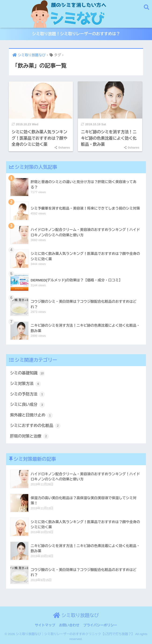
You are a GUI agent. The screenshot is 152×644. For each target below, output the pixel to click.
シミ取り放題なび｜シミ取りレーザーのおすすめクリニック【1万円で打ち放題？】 (75, 634)
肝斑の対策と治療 (29, 436)
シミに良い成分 (27, 405)
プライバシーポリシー (100, 625)
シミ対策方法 (25, 384)
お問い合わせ (69, 625)
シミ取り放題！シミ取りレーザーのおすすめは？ (76, 34)
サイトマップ (45, 625)
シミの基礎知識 (27, 373)
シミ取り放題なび (76, 615)
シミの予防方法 (27, 394)
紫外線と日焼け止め (31, 415)
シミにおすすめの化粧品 (35, 426)
